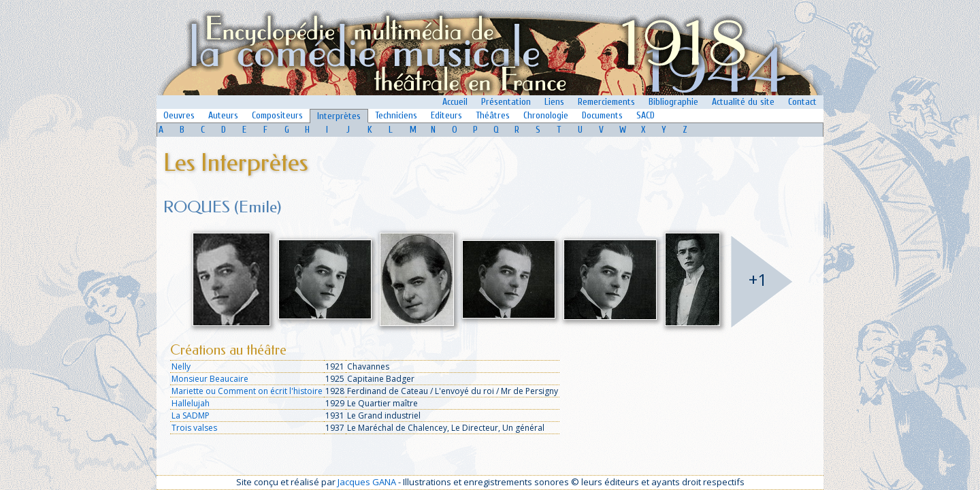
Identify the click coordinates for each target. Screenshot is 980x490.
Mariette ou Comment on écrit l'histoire (247, 391)
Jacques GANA (367, 482)
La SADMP (191, 415)
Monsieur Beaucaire (210, 379)
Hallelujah (191, 403)
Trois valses (194, 428)
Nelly (181, 366)
